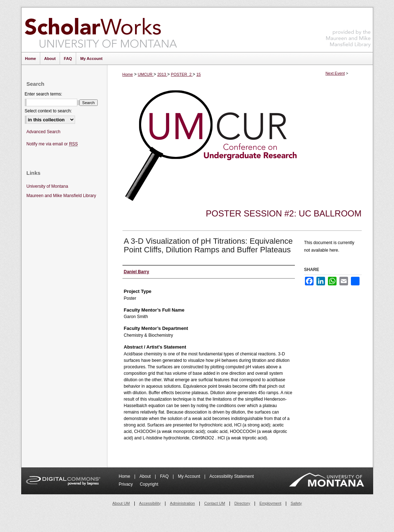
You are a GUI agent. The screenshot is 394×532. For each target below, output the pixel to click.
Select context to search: (48, 111)
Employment (270, 503)
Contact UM (215, 503)
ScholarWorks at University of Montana (101, 30)
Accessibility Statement (231, 476)
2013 (162, 74)
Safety (296, 503)
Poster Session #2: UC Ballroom (284, 213)
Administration (182, 503)
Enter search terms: (44, 94)
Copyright (149, 484)
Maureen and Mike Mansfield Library (348, 29)
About (146, 476)
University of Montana (47, 186)
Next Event (335, 73)
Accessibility (150, 503)
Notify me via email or (52, 144)
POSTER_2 (182, 74)
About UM (121, 503)
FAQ (165, 476)
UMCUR (146, 74)
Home (128, 74)
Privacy (127, 484)
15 (199, 74)
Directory (242, 503)
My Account (189, 476)
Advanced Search (44, 132)
